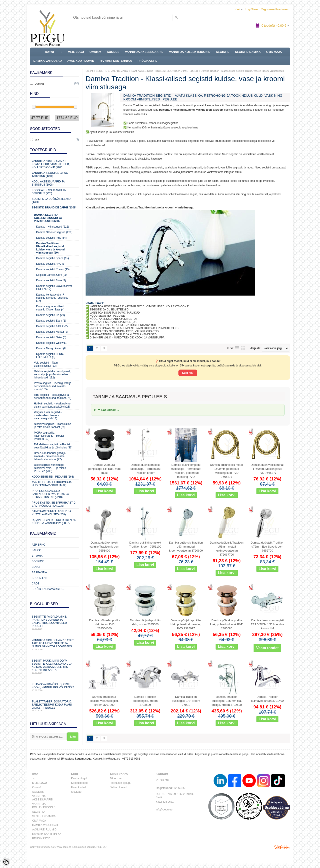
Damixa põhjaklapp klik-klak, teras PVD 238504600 (104, 624)
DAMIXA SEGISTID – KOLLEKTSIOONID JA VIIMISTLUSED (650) (48, 218)
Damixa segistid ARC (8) (51, 264)
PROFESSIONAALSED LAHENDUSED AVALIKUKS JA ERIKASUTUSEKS (134, 328)
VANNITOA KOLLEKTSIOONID (190, 52)
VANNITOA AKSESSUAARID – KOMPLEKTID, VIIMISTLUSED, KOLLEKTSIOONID (139, 306)
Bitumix (37, 556)
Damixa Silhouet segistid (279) (54, 232)
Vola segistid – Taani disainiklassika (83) (46, 364)
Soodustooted (79, 783)
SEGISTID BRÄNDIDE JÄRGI (112, 71)
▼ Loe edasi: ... (108, 410)
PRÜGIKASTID (148, 61)
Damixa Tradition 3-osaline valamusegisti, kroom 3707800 (104, 701)
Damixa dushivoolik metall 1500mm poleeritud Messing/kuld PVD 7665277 (227, 471)
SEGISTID (223, 52)
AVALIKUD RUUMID (81, 61)
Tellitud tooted (118, 787)
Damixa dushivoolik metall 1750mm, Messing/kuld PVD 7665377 (267, 469)
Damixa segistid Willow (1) (52, 343)
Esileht (89, 71)
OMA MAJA (274, 52)
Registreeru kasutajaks (275, 9)
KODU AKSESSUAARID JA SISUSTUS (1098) (48, 183)
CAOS (36, 584)
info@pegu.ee (112, 759)
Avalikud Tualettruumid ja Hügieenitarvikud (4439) (52, 484)
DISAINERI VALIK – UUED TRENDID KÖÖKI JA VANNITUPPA (127, 338)
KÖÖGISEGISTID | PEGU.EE (107, 316)
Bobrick (38, 561)
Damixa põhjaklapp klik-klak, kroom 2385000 (145, 622)
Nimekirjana (237, 348)
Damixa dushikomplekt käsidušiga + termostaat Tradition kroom (145, 469)
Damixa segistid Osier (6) (51, 337)
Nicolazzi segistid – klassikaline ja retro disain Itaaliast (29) (53, 426)
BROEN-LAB (39, 578)
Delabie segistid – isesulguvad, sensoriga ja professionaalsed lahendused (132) (52, 374)
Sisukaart (77, 792)
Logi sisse (252, 9)
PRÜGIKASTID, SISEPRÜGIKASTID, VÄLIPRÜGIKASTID (124, 331)
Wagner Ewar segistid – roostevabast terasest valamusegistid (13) (48, 415)
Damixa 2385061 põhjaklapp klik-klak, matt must (104, 469)
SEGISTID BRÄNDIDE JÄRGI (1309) (54, 208)
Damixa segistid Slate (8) (51, 280)
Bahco (37, 550)
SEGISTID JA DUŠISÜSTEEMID (109, 310)
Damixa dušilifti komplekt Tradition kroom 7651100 (145, 545)
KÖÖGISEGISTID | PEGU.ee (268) (53, 477)
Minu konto (117, 778)
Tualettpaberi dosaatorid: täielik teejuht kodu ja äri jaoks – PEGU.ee (54, 706)
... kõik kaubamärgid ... (48, 589)
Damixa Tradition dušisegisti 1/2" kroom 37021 (186, 701)
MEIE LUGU (76, 52)
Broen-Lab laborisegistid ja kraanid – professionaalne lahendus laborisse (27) (50, 456)
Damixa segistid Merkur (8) (52, 332)
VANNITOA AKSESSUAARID (144, 52)
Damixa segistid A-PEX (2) (52, 326)
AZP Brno (39, 545)
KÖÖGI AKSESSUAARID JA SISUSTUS (113, 319)
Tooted (49, 52)
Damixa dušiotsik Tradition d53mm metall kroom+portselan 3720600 (186, 547)
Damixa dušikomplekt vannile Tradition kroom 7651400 (104, 547)
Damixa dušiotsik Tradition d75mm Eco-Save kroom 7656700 (268, 547)
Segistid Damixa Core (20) (52, 275)
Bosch (37, 567)
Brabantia (39, 572)
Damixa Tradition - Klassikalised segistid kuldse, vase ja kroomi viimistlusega (242, 71)
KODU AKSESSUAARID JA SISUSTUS (113, 322)
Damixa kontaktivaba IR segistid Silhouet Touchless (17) (52, 298)
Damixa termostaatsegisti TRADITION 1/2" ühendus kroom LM (267, 624)
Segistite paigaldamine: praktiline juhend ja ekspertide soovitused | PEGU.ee (54, 623)
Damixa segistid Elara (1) (51, 321)
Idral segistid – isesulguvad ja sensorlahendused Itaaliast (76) (53, 396)
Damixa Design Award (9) (51, 348)
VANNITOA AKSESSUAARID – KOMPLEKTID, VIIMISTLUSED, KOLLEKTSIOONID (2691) (51, 164)
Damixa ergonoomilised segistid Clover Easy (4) (50, 308)
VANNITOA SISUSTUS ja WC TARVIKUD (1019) (50, 174)
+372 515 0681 (131, 759)
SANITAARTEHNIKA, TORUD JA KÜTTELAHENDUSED (123, 334)
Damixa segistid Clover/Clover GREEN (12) (54, 288)
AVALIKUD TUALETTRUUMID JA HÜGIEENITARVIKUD (123, 325)
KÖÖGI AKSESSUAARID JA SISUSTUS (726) (49, 192)
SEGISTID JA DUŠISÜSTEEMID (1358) (51, 200)
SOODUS (113, 52)
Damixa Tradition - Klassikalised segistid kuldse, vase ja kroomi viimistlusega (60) (50, 248)
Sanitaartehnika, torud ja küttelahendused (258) (51, 513)
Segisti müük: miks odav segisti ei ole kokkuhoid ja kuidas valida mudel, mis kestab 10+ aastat (54, 667)
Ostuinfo (95, 52)
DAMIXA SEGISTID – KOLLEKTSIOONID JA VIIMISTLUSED (165, 71)
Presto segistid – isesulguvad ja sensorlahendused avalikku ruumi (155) (53, 386)
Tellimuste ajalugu (121, 783)
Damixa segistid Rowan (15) (53, 269)
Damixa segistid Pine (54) (51, 238)
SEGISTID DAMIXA (248, 52)
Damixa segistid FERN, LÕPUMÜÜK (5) (50, 356)
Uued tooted (78, 787)
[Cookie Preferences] (6, 862)
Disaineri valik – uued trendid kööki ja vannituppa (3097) (54, 522)
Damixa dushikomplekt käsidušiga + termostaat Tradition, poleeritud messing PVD (186, 471)
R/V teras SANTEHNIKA (116, 61)
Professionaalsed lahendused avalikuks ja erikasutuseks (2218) (50, 494)
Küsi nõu (188, 373)
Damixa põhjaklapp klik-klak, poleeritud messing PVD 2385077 (186, 624)
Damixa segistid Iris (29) (51, 315)
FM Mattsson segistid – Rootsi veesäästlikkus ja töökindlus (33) (53, 446)
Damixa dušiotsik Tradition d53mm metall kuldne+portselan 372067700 (227, 549)
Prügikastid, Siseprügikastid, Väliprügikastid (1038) (54, 504)
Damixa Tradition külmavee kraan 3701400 (267, 699)
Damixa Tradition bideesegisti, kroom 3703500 (145, 701)
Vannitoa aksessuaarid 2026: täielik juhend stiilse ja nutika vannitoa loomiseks (54, 645)
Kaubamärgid (79, 778)
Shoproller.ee (282, 847)
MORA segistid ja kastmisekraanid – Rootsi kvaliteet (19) (49, 436)
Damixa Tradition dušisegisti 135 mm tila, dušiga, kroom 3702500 (227, 701)
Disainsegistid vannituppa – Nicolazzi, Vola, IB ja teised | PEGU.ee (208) (51, 468)
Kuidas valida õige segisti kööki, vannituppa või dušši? (54, 687)
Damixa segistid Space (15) (53, 258)
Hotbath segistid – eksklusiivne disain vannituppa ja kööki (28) (52, 405)
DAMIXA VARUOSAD (48, 61)
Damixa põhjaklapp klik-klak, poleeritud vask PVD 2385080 (227, 624)
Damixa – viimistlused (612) (53, 227)
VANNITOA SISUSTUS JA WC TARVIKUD (115, 313)
